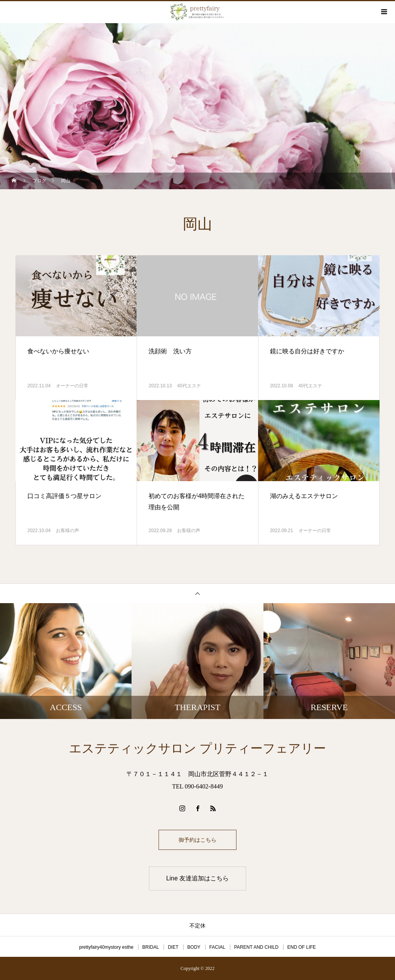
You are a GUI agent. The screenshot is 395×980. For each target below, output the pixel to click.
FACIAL (217, 947)
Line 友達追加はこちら (198, 878)
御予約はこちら (197, 840)
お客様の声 (68, 531)
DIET (173, 947)
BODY (194, 947)
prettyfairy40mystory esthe (106, 947)
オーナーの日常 (72, 386)
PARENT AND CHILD (256, 947)
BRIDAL (151, 947)
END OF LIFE (302, 947)
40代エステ (189, 386)
